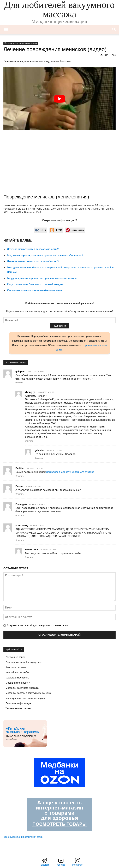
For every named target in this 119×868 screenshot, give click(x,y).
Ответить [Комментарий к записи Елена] (20, 494)
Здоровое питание (16, 667)
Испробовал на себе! (17, 672)
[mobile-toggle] (6, 30)
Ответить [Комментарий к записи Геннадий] (20, 515)
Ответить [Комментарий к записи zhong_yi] (29, 441)
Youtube (61, 865)
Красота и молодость (17, 678)
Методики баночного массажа (22, 688)
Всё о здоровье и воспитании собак (23, 837)
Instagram (78, 865)
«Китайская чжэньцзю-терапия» (23, 730)
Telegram (44, 865)
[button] (114, 30)
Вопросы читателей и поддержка (24, 662)
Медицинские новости (18, 683)
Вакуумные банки (15, 657)
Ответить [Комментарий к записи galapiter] (20, 383)
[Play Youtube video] (59, 99)
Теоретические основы (18, 708)
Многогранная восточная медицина (25, 698)
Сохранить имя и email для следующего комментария (37, 625)
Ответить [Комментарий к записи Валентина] (29, 557)
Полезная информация (18, 703)
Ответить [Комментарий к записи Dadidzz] (20, 476)
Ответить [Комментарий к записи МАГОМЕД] (20, 540)
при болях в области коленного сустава (70, 472)
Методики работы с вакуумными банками (21, 43)
